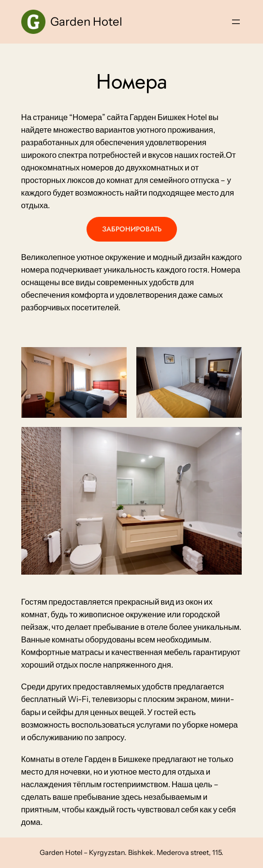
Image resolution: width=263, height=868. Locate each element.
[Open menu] (236, 22)
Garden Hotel (86, 22)
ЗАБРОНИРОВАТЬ (132, 229)
